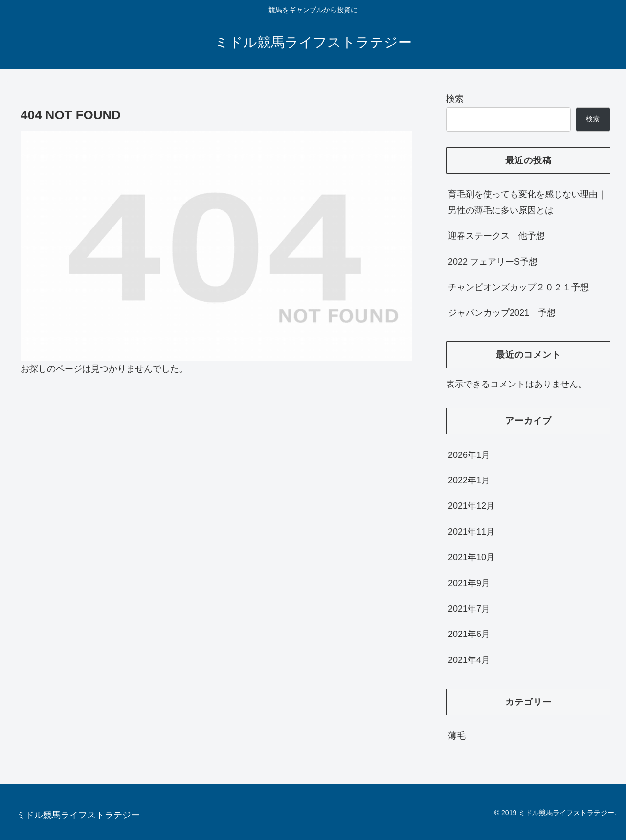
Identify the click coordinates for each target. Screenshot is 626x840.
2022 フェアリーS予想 (493, 262)
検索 (455, 99)
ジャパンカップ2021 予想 (502, 313)
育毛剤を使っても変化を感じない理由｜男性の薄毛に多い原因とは (527, 202)
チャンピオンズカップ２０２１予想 (518, 287)
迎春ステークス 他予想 (496, 236)
